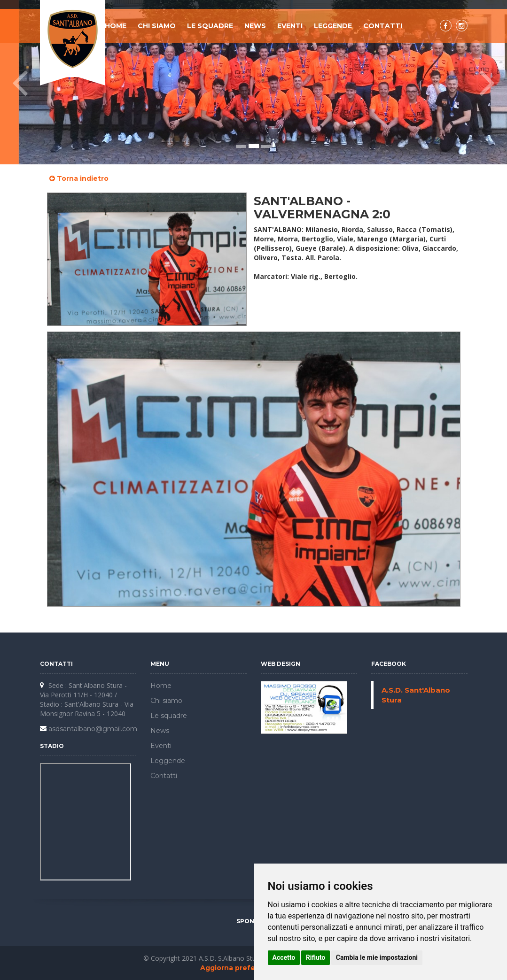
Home (116, 26)
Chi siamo (157, 26)
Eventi (290, 26)
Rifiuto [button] (316, 957)
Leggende (333, 26)
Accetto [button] (284, 957)
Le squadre (210, 26)
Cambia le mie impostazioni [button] (377, 957)
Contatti (383, 26)
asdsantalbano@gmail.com (93, 729)
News (255, 26)
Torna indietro (79, 178)
